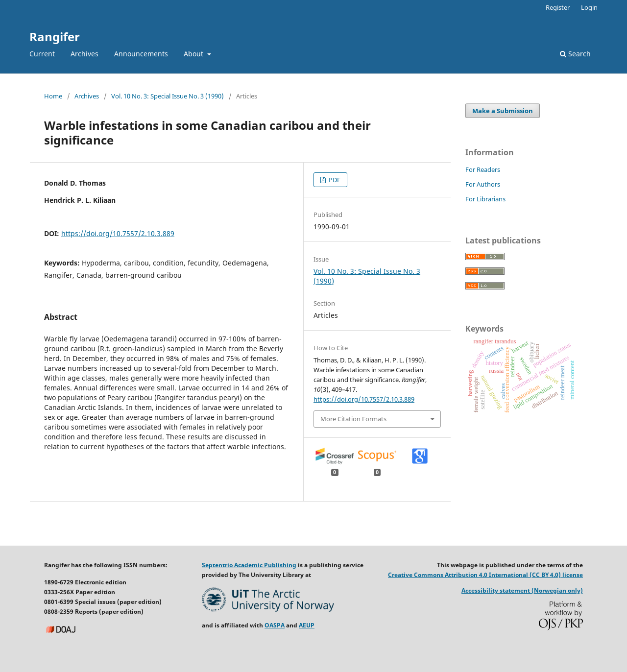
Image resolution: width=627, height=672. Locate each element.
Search (575, 54)
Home (53, 96)
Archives (84, 54)
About (194, 54)
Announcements (141, 54)
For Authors (483, 184)
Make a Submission (503, 111)
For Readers (483, 169)
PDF (334, 180)
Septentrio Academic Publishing (249, 565)
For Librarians (485, 199)
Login (589, 7)
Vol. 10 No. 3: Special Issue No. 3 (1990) (168, 96)
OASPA (275, 625)
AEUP (307, 625)
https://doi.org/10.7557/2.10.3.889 (118, 233)
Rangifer (55, 36)
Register (558, 7)
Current (42, 54)
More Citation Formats (353, 419)
